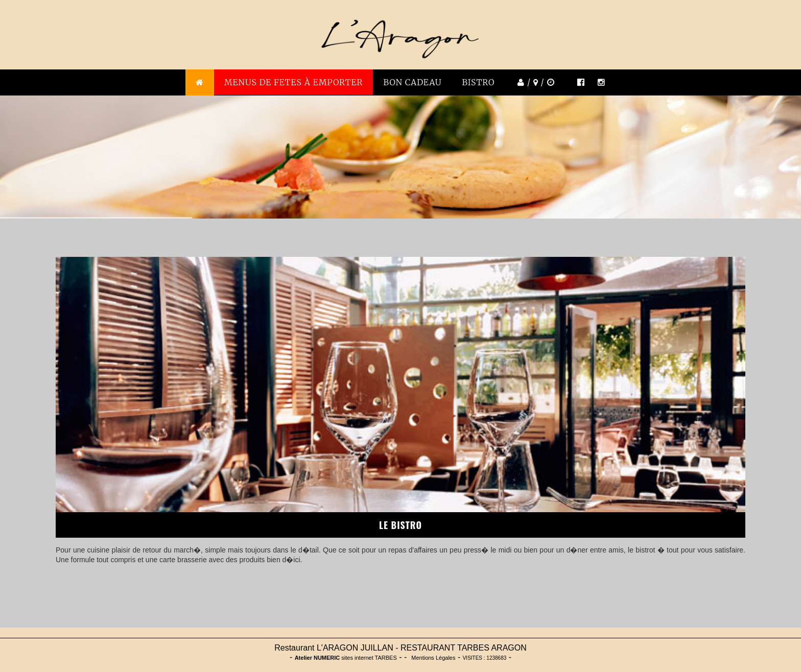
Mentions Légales (433, 658)
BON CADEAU (412, 82)
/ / (535, 82)
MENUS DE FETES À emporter (294, 82)
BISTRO (479, 82)
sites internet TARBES (346, 658)
